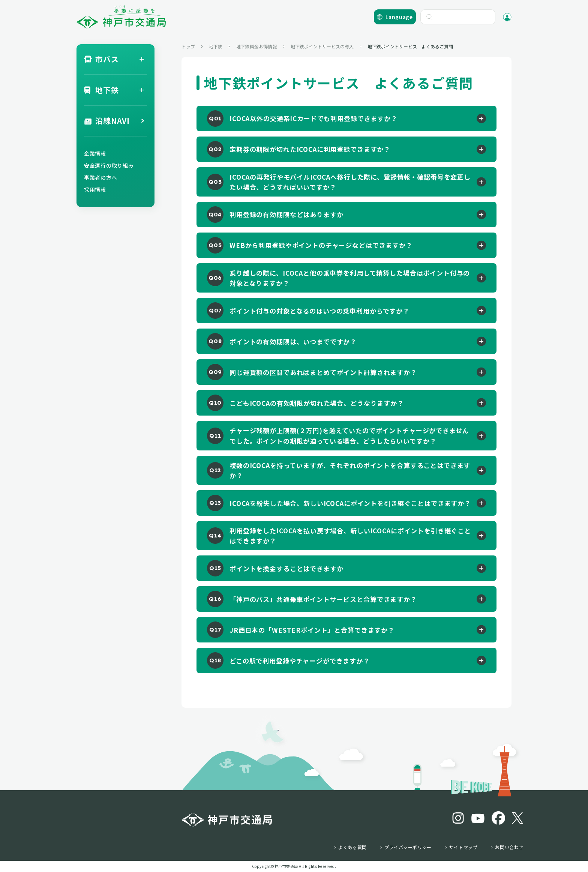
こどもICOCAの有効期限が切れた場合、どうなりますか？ (317, 403)
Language (399, 17)
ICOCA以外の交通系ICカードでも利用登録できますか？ (313, 118)
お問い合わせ (509, 847)
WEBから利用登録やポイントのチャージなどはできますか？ (321, 245)
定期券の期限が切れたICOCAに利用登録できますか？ (310, 149)
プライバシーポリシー (408, 847)
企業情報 (95, 153)
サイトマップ (463, 847)
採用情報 (95, 189)
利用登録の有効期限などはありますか (286, 214)
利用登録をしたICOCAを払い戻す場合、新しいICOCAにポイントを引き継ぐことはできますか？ (350, 536)
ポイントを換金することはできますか (286, 568)
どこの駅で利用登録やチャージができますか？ (300, 661)
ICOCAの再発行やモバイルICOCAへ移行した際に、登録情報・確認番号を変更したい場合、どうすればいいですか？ (350, 182)
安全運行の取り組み (109, 165)
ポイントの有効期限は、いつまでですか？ (293, 341)
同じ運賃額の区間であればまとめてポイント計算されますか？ (323, 372)
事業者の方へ (100, 177)
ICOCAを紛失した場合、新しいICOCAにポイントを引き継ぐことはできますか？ (350, 503)
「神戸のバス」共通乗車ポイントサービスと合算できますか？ (323, 599)
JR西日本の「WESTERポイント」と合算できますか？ (312, 630)
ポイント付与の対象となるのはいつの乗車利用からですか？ (319, 311)
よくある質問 (352, 847)
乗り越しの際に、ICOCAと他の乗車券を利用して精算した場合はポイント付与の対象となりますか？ (350, 278)
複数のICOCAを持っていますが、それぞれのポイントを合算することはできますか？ (350, 470)
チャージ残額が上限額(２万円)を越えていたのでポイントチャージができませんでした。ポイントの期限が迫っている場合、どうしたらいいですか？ (349, 435)
